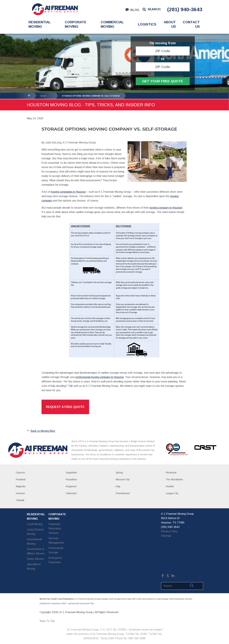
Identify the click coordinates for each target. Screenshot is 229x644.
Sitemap (166, 536)
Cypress (20, 473)
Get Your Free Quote (163, 81)
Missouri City (123, 479)
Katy (118, 486)
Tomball (20, 500)
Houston (20, 493)
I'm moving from (163, 43)
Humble (170, 486)
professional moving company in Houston (100, 377)
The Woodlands (174, 479)
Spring (119, 473)
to (163, 59)
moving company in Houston (166, 208)
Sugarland (71, 473)
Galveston (71, 493)
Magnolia (21, 486)
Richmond (171, 473)
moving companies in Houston (68, 192)
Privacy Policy (169, 531)
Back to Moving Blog (41, 431)
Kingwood (71, 486)
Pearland (21, 479)
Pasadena (71, 479)
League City (172, 493)
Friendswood (123, 493)
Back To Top (47, 621)
